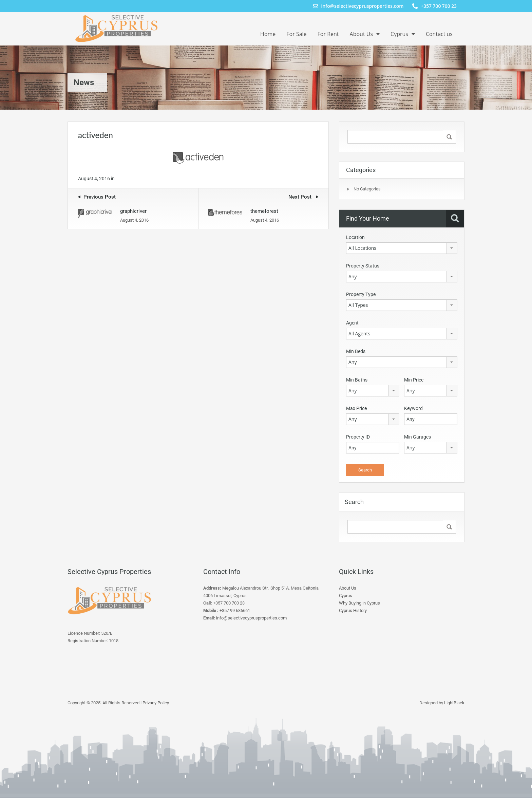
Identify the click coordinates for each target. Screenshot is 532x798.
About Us (365, 34)
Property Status (363, 266)
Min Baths (357, 380)
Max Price (356, 408)
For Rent (328, 34)
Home (268, 34)
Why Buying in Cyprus (359, 603)
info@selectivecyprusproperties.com (251, 618)
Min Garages (417, 437)
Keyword (413, 408)
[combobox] (402, 248)
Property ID (358, 437)
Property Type (361, 294)
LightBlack (454, 703)
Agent (352, 323)
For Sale (296, 34)
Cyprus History (353, 610)
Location (355, 237)
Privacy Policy (156, 703)
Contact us (439, 34)
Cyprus (403, 34)
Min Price (414, 380)
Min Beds (356, 351)
